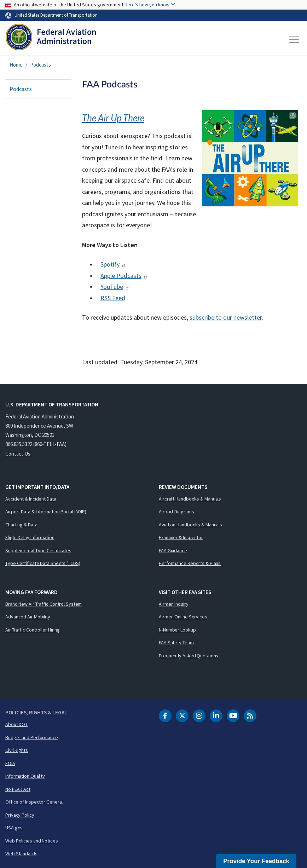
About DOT (16, 724)
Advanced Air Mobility (28, 617)
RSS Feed (113, 298)
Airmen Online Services (183, 617)
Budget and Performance (32, 737)
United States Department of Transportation (56, 15)
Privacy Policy (20, 815)
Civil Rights (17, 750)
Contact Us (18, 454)
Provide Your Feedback (256, 861)
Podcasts (40, 65)
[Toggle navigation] (294, 40)
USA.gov (14, 828)
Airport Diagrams (176, 512)
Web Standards (21, 853)
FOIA (10, 763)
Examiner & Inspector (181, 537)
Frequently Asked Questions (189, 656)
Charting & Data (21, 525)
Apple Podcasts (124, 276)
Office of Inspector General (34, 802)
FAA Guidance (173, 550)
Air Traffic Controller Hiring (33, 630)
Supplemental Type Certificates (38, 550)
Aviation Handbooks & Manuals (190, 525)
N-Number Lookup (177, 630)
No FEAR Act (18, 789)
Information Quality (25, 776)
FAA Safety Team (176, 643)
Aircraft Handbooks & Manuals (190, 499)
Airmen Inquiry (174, 604)
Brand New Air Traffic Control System (44, 604)
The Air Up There (113, 118)
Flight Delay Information (30, 537)
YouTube (115, 287)
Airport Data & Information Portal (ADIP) (46, 512)
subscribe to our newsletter (226, 317)
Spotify (113, 264)
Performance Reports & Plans (190, 563)
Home (16, 65)
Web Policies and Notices (32, 841)
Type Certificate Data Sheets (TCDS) (43, 563)
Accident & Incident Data (31, 499)
